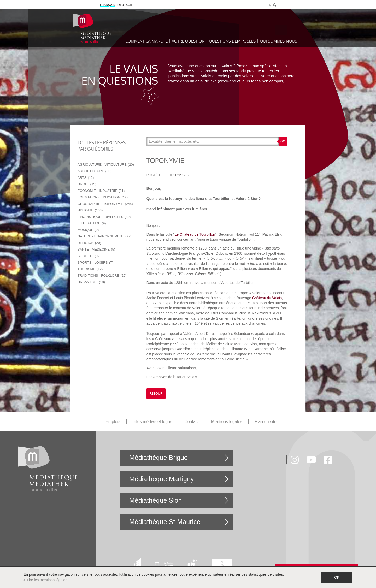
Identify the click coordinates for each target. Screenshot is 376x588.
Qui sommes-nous (278, 41)
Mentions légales (227, 422)
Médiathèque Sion (156, 500)
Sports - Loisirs (95, 262)
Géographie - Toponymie (105, 204)
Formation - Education (103, 197)
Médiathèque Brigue (158, 458)
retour (156, 394)
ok (337, 577)
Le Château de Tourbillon (195, 234)
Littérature (92, 223)
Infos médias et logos (152, 422)
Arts (86, 178)
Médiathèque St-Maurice (165, 522)
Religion (89, 243)
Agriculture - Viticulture (106, 165)
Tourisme (90, 269)
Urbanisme (91, 282)
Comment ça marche (146, 41)
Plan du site (266, 422)
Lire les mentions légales (47, 580)
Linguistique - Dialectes (104, 217)
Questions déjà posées (232, 41)
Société (88, 256)
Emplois (113, 422)
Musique (88, 230)
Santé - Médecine (96, 249)
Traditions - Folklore (102, 275)
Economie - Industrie (101, 191)
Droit (87, 184)
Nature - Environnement (104, 236)
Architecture (95, 171)
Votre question (188, 41)
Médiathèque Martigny (161, 479)
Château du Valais (267, 298)
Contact (192, 422)
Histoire (90, 210)
